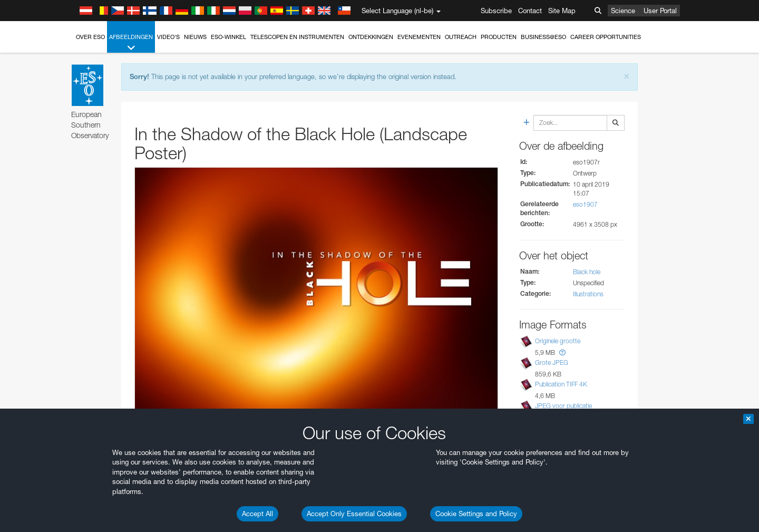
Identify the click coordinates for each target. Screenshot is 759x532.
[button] (562, 352)
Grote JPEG (552, 362)
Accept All (257, 514)
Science (623, 11)
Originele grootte (558, 341)
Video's (168, 37)
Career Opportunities (606, 37)
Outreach (461, 37)
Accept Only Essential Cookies (354, 514)
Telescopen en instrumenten (297, 37)
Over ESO (90, 37)
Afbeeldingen (131, 43)
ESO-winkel (228, 37)
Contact (530, 11)
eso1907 (585, 204)
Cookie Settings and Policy (476, 514)
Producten (499, 37)
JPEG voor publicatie (563, 406)
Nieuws (195, 37)
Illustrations (588, 294)
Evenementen (419, 37)
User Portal (660, 11)
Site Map (562, 11)
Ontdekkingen (371, 37)
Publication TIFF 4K (561, 384)
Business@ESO (543, 37)
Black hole (587, 272)
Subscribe (496, 11)
